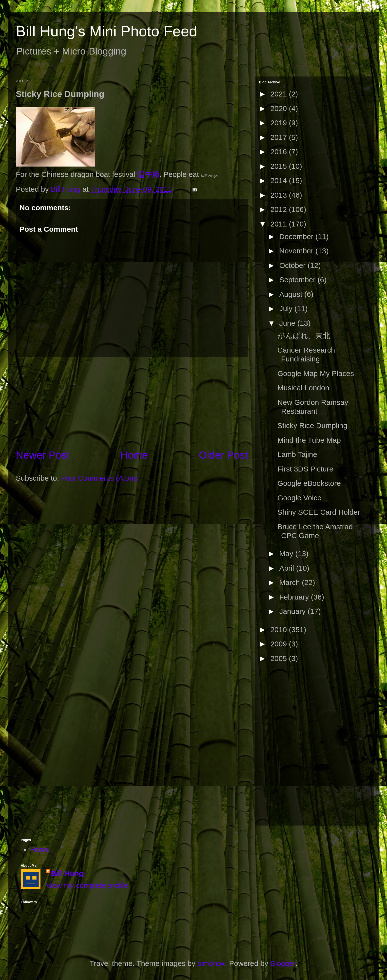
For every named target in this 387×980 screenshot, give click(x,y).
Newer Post (43, 455)
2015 (280, 166)
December (297, 236)
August (292, 294)
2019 (280, 123)
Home (134, 455)
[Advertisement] (132, 402)
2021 (280, 94)
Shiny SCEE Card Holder (319, 512)
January (293, 611)
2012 (280, 209)
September (298, 280)
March (290, 582)
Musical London (303, 388)
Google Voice (299, 498)
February (295, 597)
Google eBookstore (309, 483)
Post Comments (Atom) (99, 478)
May (287, 554)
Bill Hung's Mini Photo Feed (106, 31)
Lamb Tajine (297, 454)
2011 (280, 224)
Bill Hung (67, 873)
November (297, 251)
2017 (280, 137)
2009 (280, 644)
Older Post (223, 455)
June (288, 323)
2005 (280, 658)
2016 (280, 152)
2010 (280, 630)
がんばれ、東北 (304, 336)
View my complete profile (87, 885)
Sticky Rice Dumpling (312, 425)
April (288, 568)
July (287, 309)
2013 (280, 195)
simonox (211, 963)
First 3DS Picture (305, 469)
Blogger (283, 963)
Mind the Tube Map (309, 440)
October (293, 265)
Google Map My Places (316, 373)
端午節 (148, 174)
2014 (280, 180)
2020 (280, 108)
